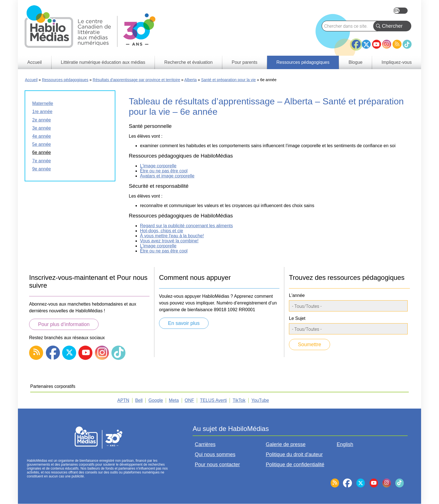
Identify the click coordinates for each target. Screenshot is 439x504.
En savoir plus (184, 323)
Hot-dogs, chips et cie (162, 231)
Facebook (356, 42)
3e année (42, 128)
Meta (174, 400)
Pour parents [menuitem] (245, 62)
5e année (42, 144)
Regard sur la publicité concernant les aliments (186, 226)
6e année (42, 152)
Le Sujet (297, 318)
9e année (42, 169)
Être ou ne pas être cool (164, 171)
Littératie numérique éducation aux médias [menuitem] (103, 62)
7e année (42, 161)
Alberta (190, 80)
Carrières (205, 444)
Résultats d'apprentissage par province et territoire (136, 80)
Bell (139, 400)
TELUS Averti (213, 400)
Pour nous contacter (217, 465)
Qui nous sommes (215, 454)
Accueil (31, 80)
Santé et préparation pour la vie (228, 80)
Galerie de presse (286, 444)
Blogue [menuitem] (356, 62)
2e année (42, 120)
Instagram (387, 44)
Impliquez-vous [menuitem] (397, 62)
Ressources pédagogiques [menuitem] (303, 62)
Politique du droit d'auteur (294, 454)
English (401, 11)
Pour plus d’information (64, 324)
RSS (397, 44)
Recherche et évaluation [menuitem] (189, 62)
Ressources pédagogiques (65, 80)
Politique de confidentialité (295, 465)
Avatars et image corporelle (167, 176)
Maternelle (43, 103)
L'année (297, 295)
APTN (123, 400)
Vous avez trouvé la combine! (169, 241)
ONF (190, 400)
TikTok (407, 44)
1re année (42, 112)
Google (156, 400)
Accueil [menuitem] (35, 62)
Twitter (366, 44)
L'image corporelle (158, 166)
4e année (42, 136)
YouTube (377, 44)
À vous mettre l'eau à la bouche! (172, 236)
